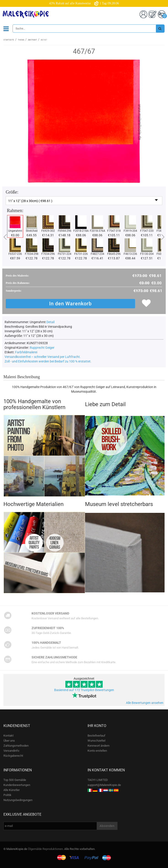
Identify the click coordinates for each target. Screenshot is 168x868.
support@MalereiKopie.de (104, 785)
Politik (7, 795)
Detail (50, 322)
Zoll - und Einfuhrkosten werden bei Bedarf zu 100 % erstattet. (48, 361)
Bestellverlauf (96, 736)
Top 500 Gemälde (15, 780)
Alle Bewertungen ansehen (145, 703)
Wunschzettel (96, 741)
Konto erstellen (97, 751)
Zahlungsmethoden (16, 746)
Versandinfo (11, 751)
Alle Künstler (12, 790)
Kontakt (8, 736)
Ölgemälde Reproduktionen (45, 849)
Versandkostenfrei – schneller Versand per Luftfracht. (43, 357)
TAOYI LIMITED (98, 780)
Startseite (9, 40)
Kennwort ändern (99, 746)
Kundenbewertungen (17, 785)
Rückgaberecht (13, 756)
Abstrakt (32, 40)
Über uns (9, 741)
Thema (21, 40)
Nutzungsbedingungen (18, 800)
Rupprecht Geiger (42, 348)
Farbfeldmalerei (26, 352)
